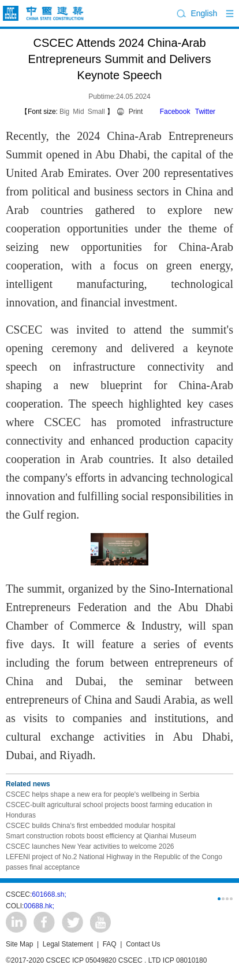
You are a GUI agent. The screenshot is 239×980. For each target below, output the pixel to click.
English (204, 13)
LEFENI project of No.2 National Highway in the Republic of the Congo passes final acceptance (114, 862)
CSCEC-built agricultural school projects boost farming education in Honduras (109, 810)
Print (136, 112)
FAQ (110, 944)
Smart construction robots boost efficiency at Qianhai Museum (101, 836)
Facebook (175, 112)
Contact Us (143, 944)
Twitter (205, 112)
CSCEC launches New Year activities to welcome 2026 (90, 846)
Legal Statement (68, 944)
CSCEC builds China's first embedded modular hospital (91, 826)
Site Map (19, 944)
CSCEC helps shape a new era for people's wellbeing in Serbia (102, 794)
